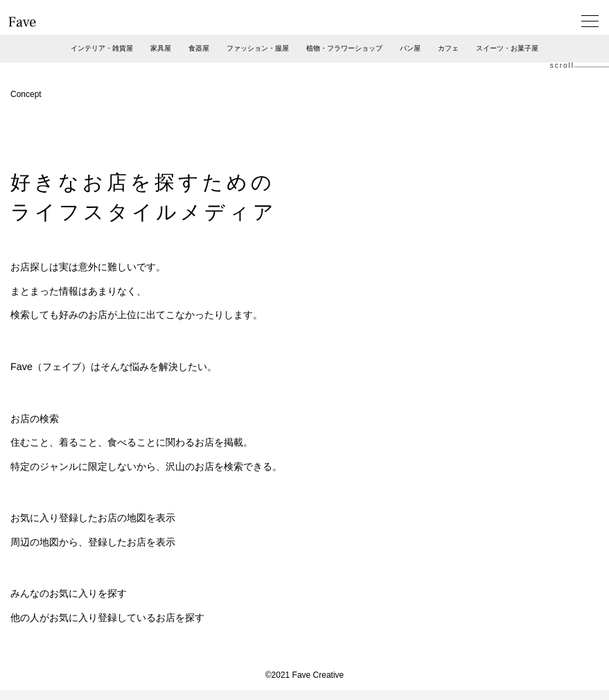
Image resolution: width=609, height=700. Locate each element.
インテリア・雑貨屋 (102, 48)
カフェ (448, 48)
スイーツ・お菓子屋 (507, 48)
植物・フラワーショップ (344, 48)
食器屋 (199, 48)
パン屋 (410, 48)
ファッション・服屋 (258, 48)
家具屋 (161, 48)
